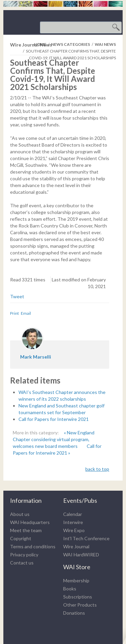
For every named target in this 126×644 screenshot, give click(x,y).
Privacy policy (24, 555)
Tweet (17, 296)
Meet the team (26, 530)
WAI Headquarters (30, 522)
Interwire (73, 522)
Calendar (73, 514)
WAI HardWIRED (81, 555)
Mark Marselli (36, 357)
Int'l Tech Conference (86, 538)
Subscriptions (78, 597)
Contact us (22, 563)
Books (70, 589)
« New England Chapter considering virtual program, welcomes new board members (54, 439)
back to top (97, 469)
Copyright (21, 538)
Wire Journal (76, 546)
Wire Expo (74, 530)
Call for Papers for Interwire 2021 (54, 419)
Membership (76, 580)
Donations (74, 613)
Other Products (80, 605)
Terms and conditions (33, 546)
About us (20, 514)
